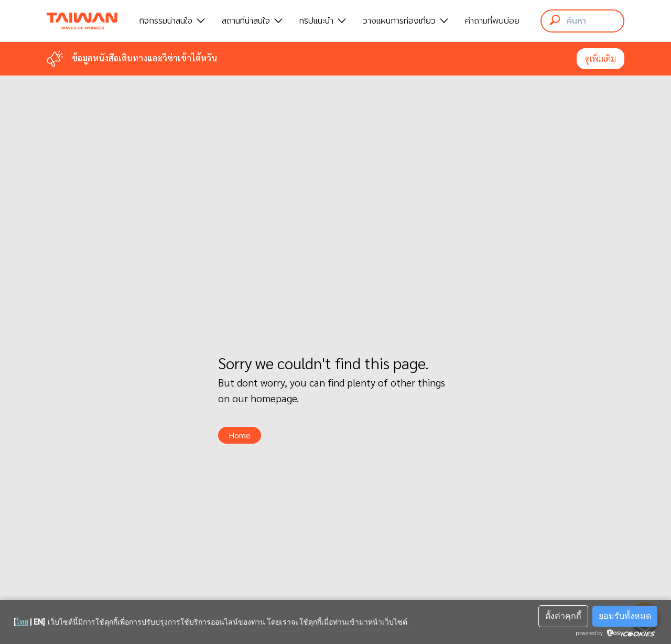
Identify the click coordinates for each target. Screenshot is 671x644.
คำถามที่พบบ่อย (492, 21)
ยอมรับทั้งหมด (625, 616)
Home (240, 435)
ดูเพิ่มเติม (600, 58)
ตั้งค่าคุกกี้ (563, 616)
